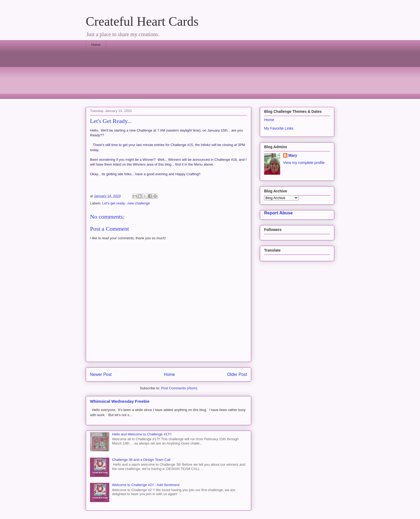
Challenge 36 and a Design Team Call (141, 460)
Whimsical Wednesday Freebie (120, 401)
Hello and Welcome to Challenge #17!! (142, 434)
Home (96, 45)
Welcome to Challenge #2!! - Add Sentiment (146, 485)
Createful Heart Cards (142, 21)
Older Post (237, 374)
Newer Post (101, 374)
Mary (293, 155)
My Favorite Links (279, 128)
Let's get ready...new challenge (126, 203)
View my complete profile (304, 163)
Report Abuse (278, 213)
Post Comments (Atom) (179, 388)
